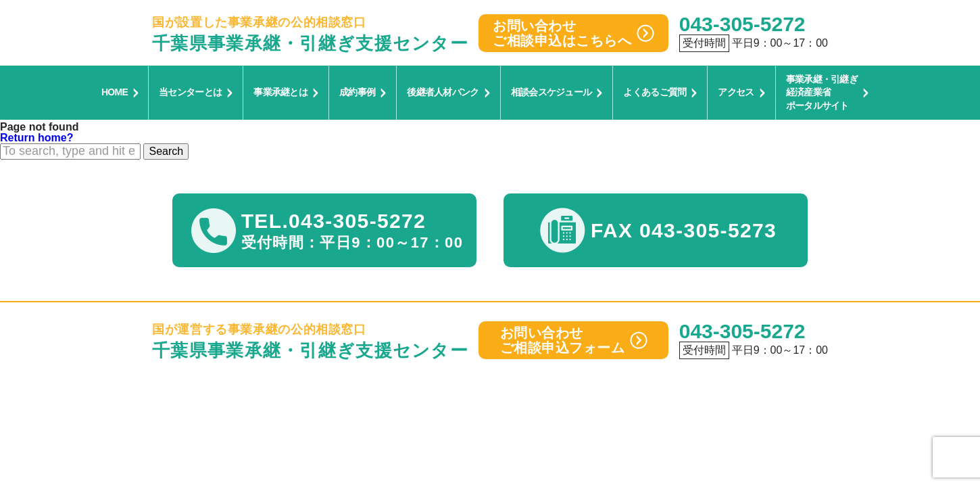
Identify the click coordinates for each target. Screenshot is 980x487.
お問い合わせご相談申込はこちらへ (573, 33)
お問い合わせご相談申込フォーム (574, 340)
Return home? (36, 138)
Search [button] (166, 151)
